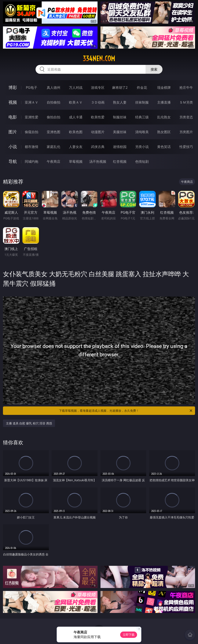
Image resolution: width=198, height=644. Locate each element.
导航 (13, 161)
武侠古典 (98, 147)
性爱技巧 (186, 147)
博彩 (13, 87)
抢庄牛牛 (186, 88)
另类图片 (186, 132)
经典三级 (142, 117)
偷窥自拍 (32, 132)
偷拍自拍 (54, 117)
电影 (13, 117)
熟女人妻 (120, 102)
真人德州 (54, 88)
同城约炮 (32, 161)
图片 (13, 132)
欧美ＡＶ (76, 102)
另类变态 (186, 117)
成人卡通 (76, 117)
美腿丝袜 (120, 132)
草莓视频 (76, 161)
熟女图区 (164, 132)
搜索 (154, 69)
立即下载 (129, 635)
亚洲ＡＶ (32, 102)
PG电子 (31, 88)
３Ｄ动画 (98, 102)
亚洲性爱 (32, 117)
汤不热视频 (98, 161)
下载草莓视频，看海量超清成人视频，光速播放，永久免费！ (126, 411)
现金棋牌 (164, 88)
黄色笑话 (164, 147)
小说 (13, 147)
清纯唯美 (142, 132)
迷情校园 (120, 147)
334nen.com (99, 59)
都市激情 (32, 147)
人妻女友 (76, 147)
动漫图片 (98, 132)
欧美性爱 (98, 117)
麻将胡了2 (120, 88)
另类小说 (142, 147)
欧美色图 (76, 132)
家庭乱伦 (54, 147)
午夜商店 (54, 161)
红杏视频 (120, 161)
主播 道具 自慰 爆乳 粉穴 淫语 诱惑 (29, 423)
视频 (13, 102)
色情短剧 (142, 161)
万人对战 (76, 88)
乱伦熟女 (164, 117)
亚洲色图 (54, 132)
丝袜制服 (142, 102)
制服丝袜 (120, 117)
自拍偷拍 (54, 102)
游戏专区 (98, 88)
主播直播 (164, 102)
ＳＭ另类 (186, 102)
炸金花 (142, 88)
